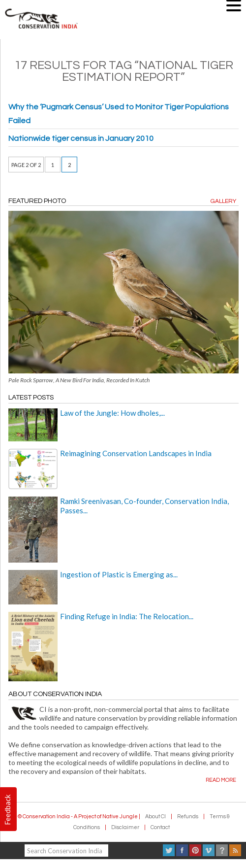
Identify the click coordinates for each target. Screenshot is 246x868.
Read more (221, 780)
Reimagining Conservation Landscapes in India (136, 453)
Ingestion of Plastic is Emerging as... (119, 574)
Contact (160, 827)
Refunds (188, 817)
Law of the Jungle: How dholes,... (112, 413)
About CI (155, 817)
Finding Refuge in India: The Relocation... (127, 616)
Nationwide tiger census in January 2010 (81, 138)
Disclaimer (125, 827)
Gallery (223, 201)
